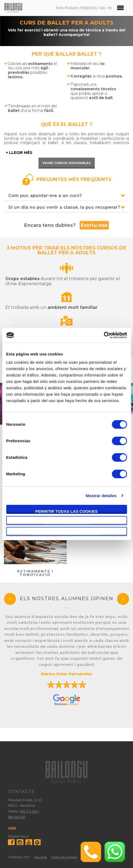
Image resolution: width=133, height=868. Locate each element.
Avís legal (41, 857)
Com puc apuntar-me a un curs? (45, 196)
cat (102, 8)
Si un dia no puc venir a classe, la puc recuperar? (64, 207)
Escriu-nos (94, 225)
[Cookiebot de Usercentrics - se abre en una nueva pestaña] (104, 335)
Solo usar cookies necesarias (66, 533)
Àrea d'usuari (67, 8)
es (110, 8)
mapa (12, 828)
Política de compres (64, 857)
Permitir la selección (66, 523)
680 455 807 (17, 817)
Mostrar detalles (101, 496)
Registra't (88, 8)
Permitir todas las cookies (67, 511)
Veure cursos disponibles (67, 163)
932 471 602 (29, 812)
